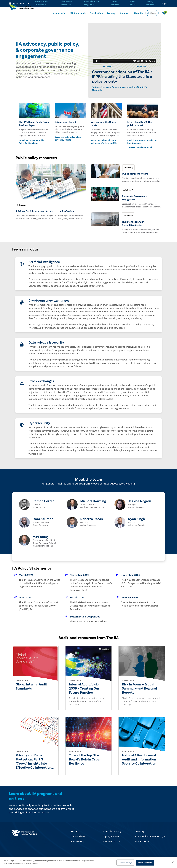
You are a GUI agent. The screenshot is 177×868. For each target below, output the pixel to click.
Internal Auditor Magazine (92, 3)
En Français (141, 67)
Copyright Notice (111, 836)
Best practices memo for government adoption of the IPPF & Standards (120, 89)
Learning (111, 13)
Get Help (75, 831)
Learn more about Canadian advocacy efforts (68, 139)
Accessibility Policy (112, 831)
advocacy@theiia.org (122, 484)
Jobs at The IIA (142, 841)
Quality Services (150, 3)
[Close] (173, 862)
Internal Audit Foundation (41, 3)
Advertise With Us (111, 841)
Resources (125, 13)
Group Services (115, 3)
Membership (59, 13)
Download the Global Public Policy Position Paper (32, 142)
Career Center (132, 3)
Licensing (139, 831)
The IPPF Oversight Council (140, 147)
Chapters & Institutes (66, 3)
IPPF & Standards (77, 13)
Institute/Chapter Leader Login (150, 836)
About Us (138, 13)
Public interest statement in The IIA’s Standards (142, 142)
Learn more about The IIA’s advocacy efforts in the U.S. (104, 142)
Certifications (96, 13)
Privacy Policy (77, 841)
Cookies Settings (125, 863)
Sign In (165, 3)
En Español (108, 67)
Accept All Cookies (145, 863)
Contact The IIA (78, 836)
